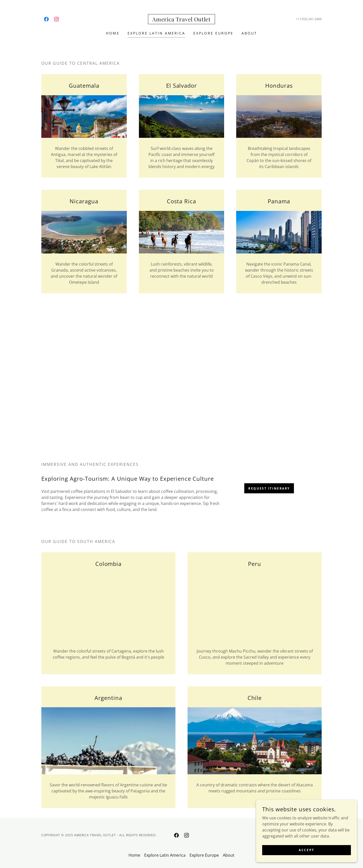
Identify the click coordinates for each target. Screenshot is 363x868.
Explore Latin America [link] (157, 33)
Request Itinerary (269, 488)
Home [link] (113, 33)
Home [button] (134, 855)
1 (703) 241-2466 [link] (310, 19)
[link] (46, 19)
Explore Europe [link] (213, 33)
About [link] (249, 33)
